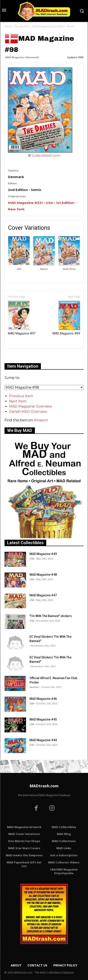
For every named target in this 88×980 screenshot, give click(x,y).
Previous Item (21, 396)
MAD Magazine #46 (43, 699)
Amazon (41, 420)
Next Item (18, 401)
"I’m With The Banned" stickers (51, 616)
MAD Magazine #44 (43, 740)
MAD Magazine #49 (43, 554)
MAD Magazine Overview (31, 406)
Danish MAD (22, 26)
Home (8, 26)
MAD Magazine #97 (22, 318)
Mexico (44, 269)
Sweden (34, 687)
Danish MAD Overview (28, 412)
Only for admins (19, 356)
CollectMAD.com (46, 156)
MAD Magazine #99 (66, 318)
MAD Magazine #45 (43, 719)
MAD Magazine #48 (43, 575)
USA (19, 269)
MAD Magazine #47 (43, 595)
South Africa (69, 269)
